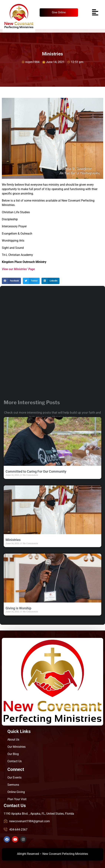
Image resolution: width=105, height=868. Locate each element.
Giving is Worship (18, 608)
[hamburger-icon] (95, 13)
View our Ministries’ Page (18, 269)
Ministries (13, 540)
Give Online (59, 12)
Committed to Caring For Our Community (36, 471)
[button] (11, 281)
